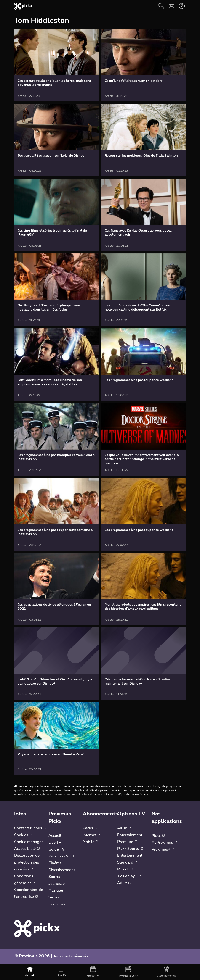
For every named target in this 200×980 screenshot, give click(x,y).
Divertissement (62, 870)
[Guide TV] (93, 972)
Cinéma (55, 863)
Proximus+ (163, 849)
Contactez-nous (30, 828)
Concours (57, 904)
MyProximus (164, 843)
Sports (54, 877)
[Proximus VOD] (128, 972)
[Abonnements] (167, 972)
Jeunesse (57, 884)
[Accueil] (30, 972)
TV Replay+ (129, 876)
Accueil (55, 836)
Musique (56, 890)
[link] (56, 65)
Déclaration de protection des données (27, 862)
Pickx (158, 836)
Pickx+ (125, 869)
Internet (92, 835)
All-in (124, 828)
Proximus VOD (61, 856)
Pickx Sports (130, 849)
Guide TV (56, 849)
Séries (54, 897)
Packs (90, 828)
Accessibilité (27, 849)
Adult (124, 883)
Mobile (91, 842)
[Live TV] (61, 972)
